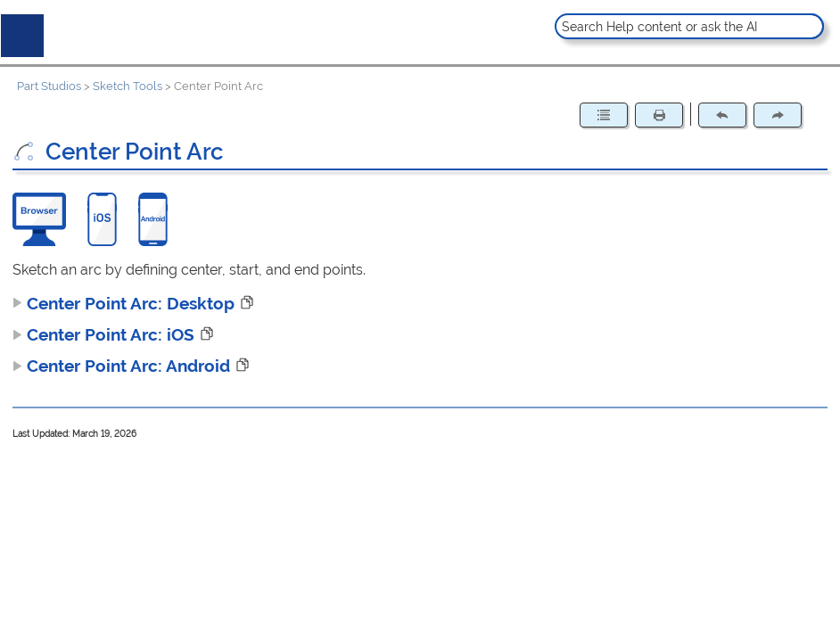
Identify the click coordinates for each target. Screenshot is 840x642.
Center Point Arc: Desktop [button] (124, 303)
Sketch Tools (128, 86)
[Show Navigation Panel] (19, 32)
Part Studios (49, 86)
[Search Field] (689, 26)
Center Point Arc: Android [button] (121, 366)
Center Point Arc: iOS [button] (103, 334)
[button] (808, 26)
